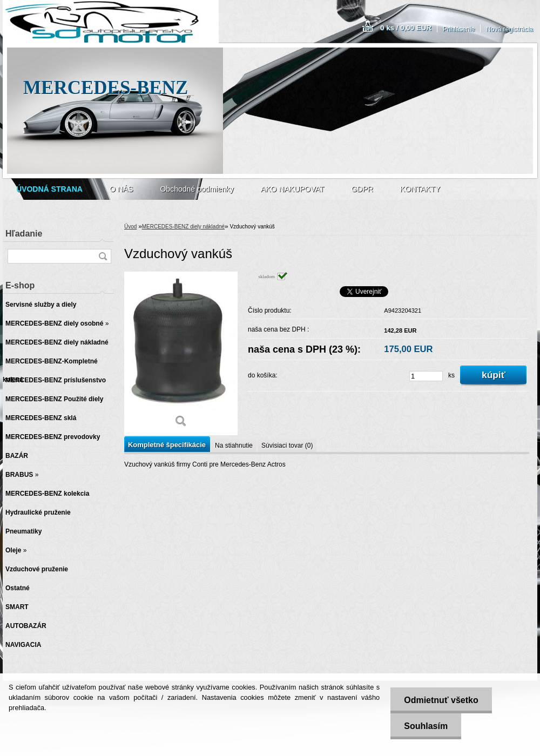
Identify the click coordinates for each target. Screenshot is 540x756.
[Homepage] (49, 189)
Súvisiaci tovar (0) (287, 446)
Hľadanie (24, 234)
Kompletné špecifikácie (167, 445)
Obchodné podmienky (197, 189)
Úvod (130, 227)
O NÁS (122, 189)
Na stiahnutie (234, 446)
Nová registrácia (509, 29)
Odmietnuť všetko (441, 700)
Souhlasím (426, 726)
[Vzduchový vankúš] (181, 353)
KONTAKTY (420, 189)
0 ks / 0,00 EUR (406, 28)
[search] (103, 256)
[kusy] (426, 376)
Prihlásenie (459, 29)
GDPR (362, 189)
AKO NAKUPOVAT (293, 189)
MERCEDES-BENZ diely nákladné (183, 227)
